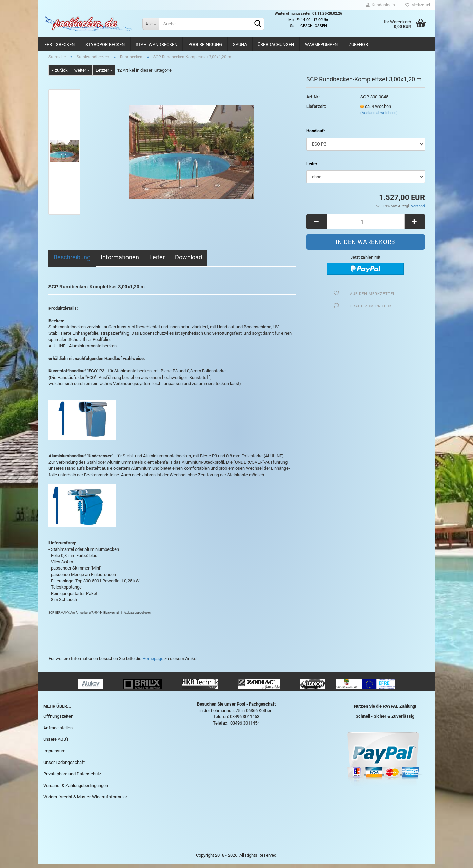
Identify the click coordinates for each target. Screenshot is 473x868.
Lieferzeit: (316, 110)
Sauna (240, 45)
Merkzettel (418, 5)
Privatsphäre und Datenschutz (72, 778)
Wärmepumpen (321, 45)
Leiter (157, 261)
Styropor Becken (105, 45)
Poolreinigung (205, 45)
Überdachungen (276, 45)
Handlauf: (316, 135)
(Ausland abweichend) (379, 117)
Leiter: (312, 167)
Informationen (120, 261)
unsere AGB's (56, 743)
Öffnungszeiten (58, 720)
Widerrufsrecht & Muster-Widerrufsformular (85, 801)
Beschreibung (72, 261)
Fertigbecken (60, 45)
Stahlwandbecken (156, 45)
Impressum (54, 755)
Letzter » (104, 74)
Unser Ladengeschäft (64, 766)
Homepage (153, 663)
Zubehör (358, 45)
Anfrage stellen (58, 731)
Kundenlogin (380, 5)
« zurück (60, 74)
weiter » (82, 74)
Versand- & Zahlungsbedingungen (76, 789)
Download (189, 261)
